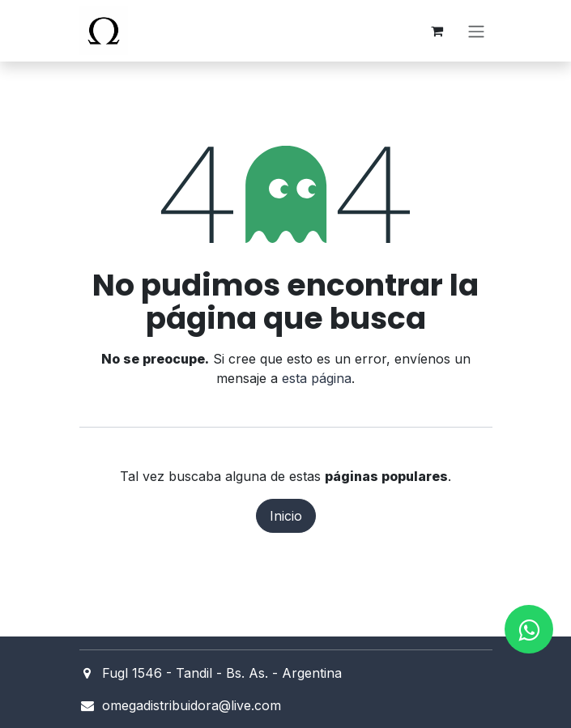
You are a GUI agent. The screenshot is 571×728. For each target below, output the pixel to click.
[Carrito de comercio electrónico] (437, 31)
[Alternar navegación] (476, 31)
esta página (317, 378)
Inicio (286, 516)
